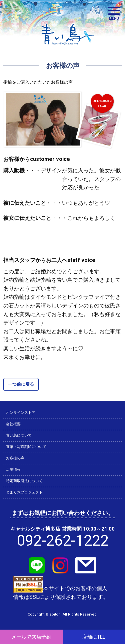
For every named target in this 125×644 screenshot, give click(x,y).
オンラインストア (21, 413)
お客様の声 (15, 458)
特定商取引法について (24, 481)
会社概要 (13, 424)
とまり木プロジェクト (24, 492)
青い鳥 (68, 47)
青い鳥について (19, 435)
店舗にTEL (94, 637)
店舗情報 (13, 470)
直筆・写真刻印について (26, 447)
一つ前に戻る (21, 384)
